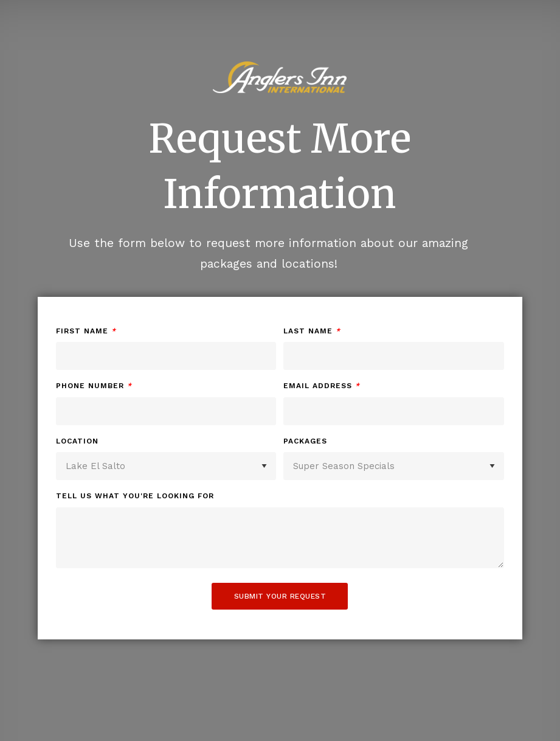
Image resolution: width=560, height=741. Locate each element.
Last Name (312, 331)
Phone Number (94, 386)
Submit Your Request (280, 596)
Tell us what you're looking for (135, 496)
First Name (86, 331)
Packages (305, 441)
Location (77, 441)
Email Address (322, 386)
